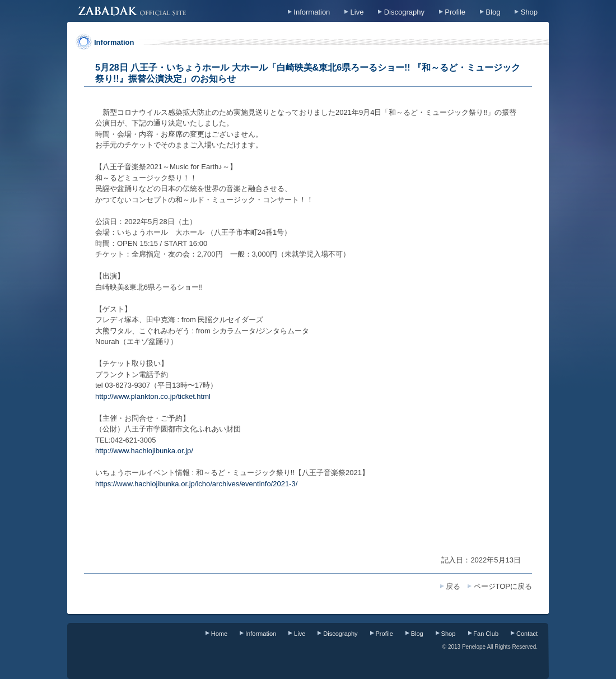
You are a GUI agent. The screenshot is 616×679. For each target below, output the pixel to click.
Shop (529, 12)
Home (219, 634)
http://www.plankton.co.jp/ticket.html (153, 396)
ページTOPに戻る (503, 586)
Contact (527, 634)
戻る (453, 586)
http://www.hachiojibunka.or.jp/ (144, 451)
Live (357, 12)
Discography (404, 12)
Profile (455, 12)
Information (312, 12)
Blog (493, 12)
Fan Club (486, 634)
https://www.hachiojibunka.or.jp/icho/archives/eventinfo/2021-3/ (196, 484)
